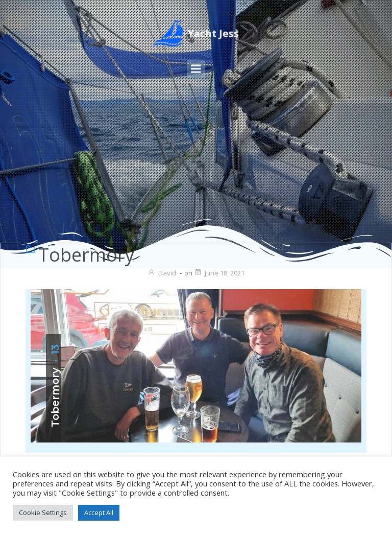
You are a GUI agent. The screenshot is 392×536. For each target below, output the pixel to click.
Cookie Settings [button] (43, 512)
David (162, 273)
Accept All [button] (99, 512)
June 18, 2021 (219, 273)
